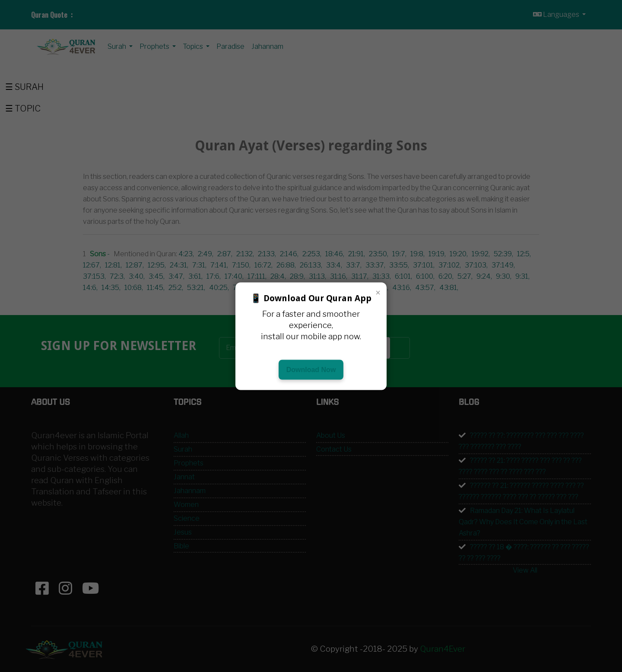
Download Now (311, 369)
